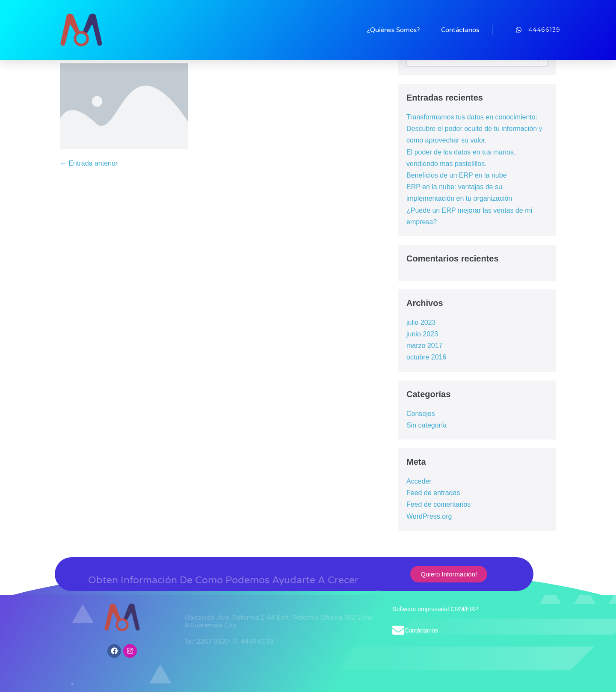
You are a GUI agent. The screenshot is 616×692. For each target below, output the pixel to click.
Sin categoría (426, 425)
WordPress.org (429, 516)
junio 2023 (422, 334)
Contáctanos (460, 30)
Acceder (419, 481)
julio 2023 (421, 322)
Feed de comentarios (438, 504)
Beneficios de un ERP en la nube (457, 175)
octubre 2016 (426, 357)
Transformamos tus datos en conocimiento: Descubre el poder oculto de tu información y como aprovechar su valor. (474, 129)
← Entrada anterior (89, 163)
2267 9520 (213, 641)
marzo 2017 (425, 346)
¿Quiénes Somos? (393, 30)
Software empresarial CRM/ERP (435, 609)
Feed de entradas (433, 493)
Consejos (421, 414)
